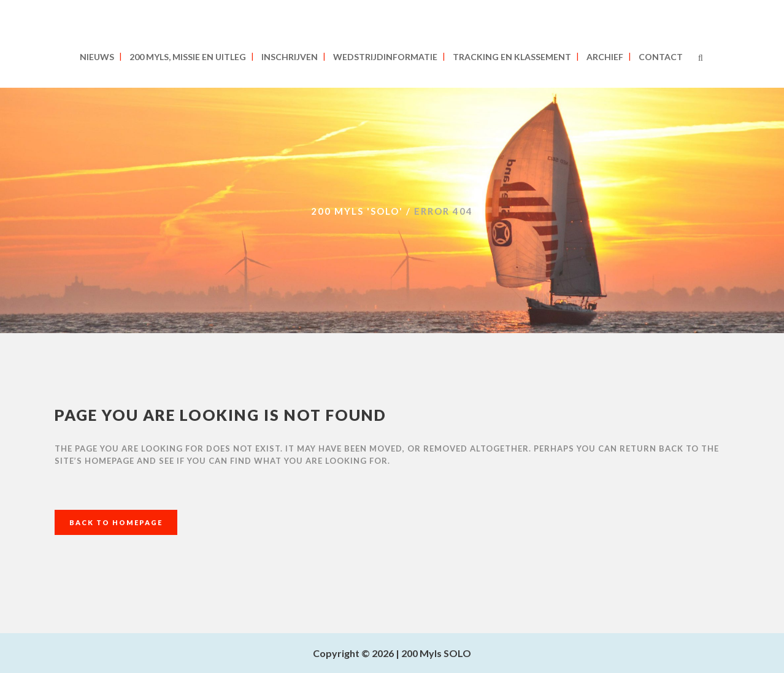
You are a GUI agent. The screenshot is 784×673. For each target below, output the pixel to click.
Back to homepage (116, 522)
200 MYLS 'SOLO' (357, 211)
